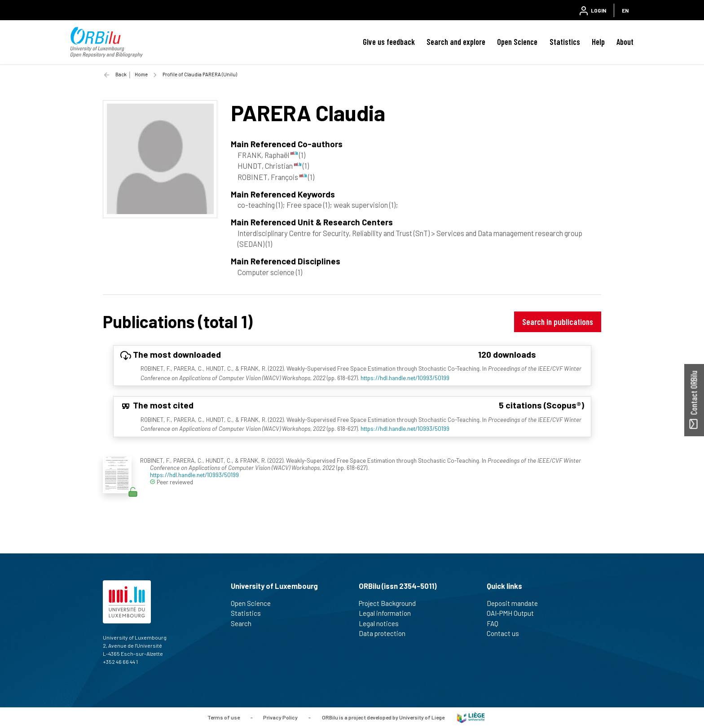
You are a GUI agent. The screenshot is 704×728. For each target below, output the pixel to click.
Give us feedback (389, 42)
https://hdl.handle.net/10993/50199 (405, 378)
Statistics (565, 42)
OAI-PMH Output (514, 613)
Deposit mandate (516, 603)
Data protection (386, 633)
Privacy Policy (280, 717)
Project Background (391, 603)
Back (121, 74)
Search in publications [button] (558, 322)
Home (141, 74)
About (625, 42)
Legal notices (383, 623)
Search (245, 623)
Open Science (517, 42)
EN (625, 10)
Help (598, 42)
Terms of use (224, 717)
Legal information (389, 613)
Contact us (507, 633)
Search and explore (456, 42)
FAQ (496, 623)
